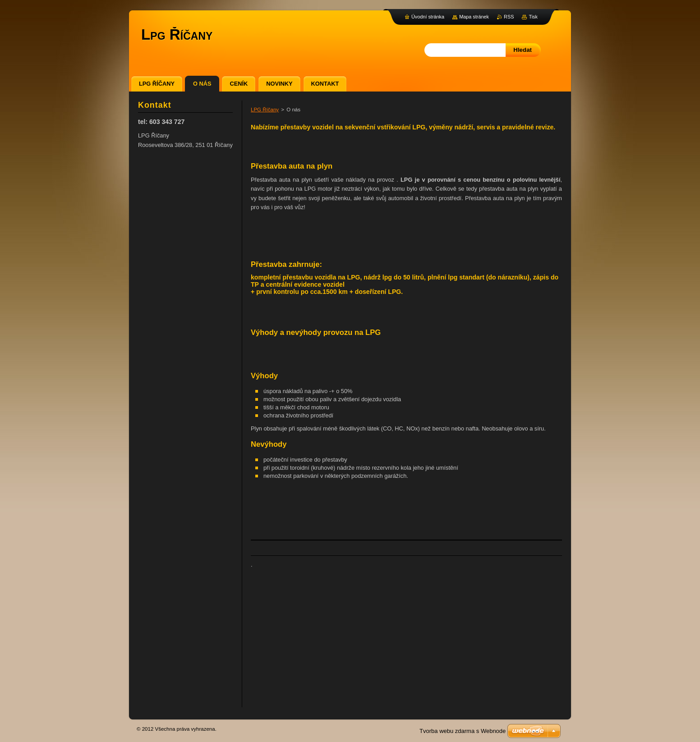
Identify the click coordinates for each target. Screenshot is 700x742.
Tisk (533, 17)
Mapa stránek (474, 17)
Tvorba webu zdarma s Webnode (463, 731)
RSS (509, 17)
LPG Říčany (265, 110)
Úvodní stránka (428, 17)
